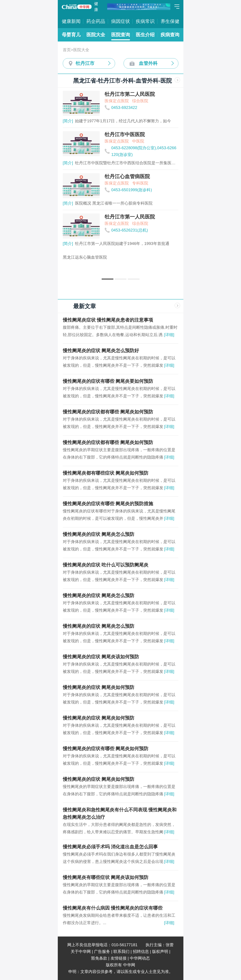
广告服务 (102, 951)
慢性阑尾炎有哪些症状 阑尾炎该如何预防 (106, 877)
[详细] (169, 335)
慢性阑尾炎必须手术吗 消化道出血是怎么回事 (110, 847)
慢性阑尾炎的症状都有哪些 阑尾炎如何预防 (108, 412)
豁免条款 (99, 958)
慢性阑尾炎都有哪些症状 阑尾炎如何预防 (106, 473)
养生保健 (170, 21)
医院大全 (96, 35)
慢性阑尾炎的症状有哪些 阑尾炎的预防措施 (108, 504)
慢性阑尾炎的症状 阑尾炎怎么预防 (99, 534)
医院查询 (121, 35)
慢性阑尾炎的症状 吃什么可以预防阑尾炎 (106, 565)
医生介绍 (145, 35)
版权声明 (160, 951)
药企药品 (96, 21)
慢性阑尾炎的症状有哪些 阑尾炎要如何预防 (108, 381)
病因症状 (121, 21)
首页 (67, 50)
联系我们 (121, 951)
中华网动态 (140, 958)
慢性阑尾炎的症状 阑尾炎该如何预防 (101, 657)
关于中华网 (81, 951)
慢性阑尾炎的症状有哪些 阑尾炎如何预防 (106, 749)
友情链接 (119, 958)
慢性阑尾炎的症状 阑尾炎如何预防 (99, 687)
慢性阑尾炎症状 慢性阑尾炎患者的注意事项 (108, 320)
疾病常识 (145, 21)
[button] (108, 279)
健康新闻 (71, 21)
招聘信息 (141, 951)
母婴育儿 (71, 35)
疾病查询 (170, 35)
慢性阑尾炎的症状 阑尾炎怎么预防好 (101, 351)
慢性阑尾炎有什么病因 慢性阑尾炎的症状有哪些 (113, 908)
